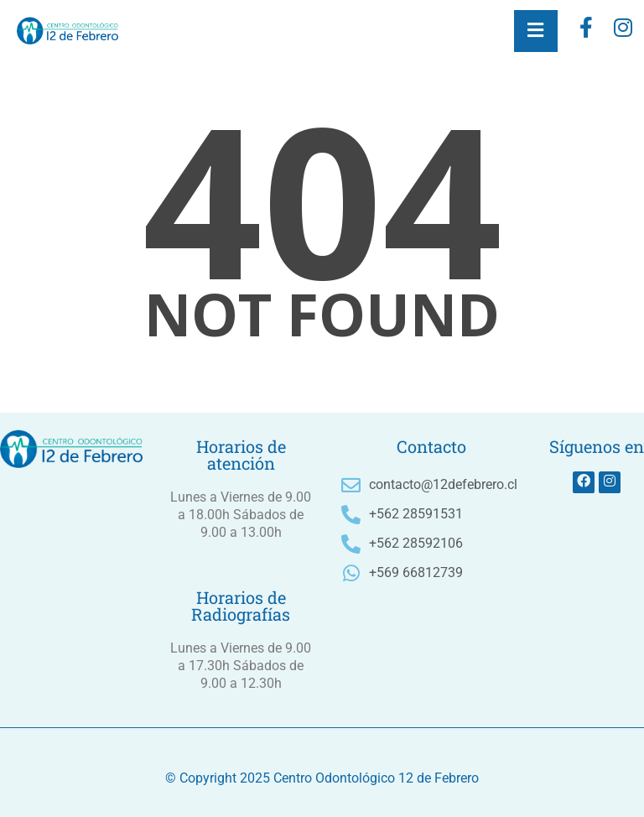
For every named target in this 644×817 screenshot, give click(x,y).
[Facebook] (586, 31)
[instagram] (623, 31)
